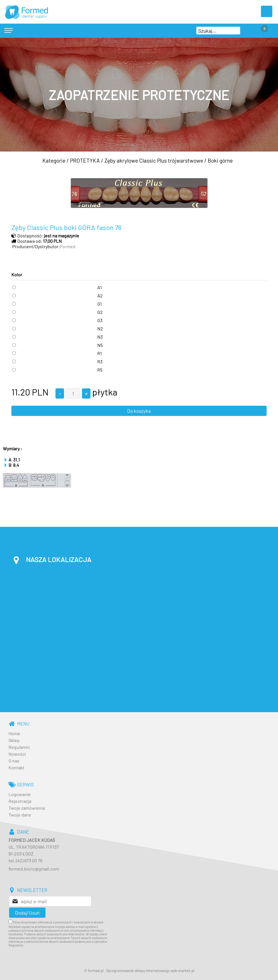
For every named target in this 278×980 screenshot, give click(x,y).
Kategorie (54, 160)
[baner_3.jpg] (139, 95)
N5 (100, 345)
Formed (68, 246)
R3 (100, 361)
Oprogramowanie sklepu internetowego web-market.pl (150, 971)
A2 (100, 296)
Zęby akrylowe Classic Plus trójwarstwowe (154, 160)
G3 (100, 320)
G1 (100, 304)
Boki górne (220, 160)
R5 (100, 370)
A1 (100, 287)
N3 (100, 337)
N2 (100, 329)
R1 (100, 353)
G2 (100, 312)
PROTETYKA (85, 160)
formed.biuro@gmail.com (34, 869)
